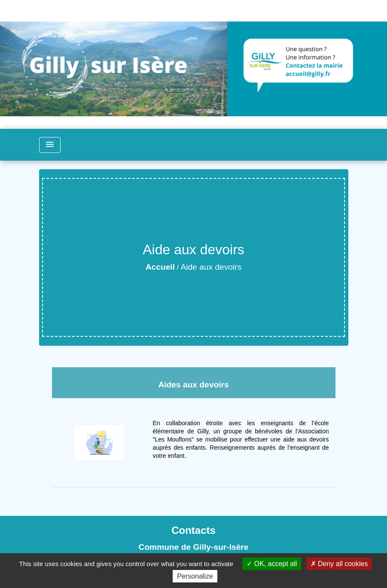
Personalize (195, 576)
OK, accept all (272, 564)
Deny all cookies (339, 564)
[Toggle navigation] (50, 145)
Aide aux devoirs (211, 267)
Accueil (160, 267)
